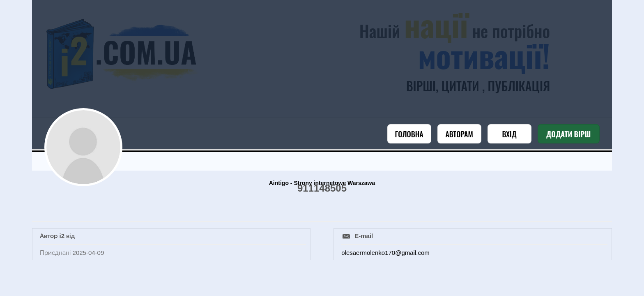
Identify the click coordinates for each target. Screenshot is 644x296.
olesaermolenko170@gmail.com (385, 253)
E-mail (364, 236)
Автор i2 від (57, 236)
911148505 (322, 188)
